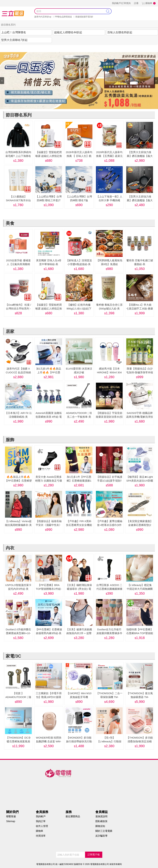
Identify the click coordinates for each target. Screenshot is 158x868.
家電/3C (101, 48)
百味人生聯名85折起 (120, 32)
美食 (46, 48)
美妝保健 (78, 48)
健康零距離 (114, 48)
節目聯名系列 (32, 48)
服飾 (67, 48)
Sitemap (11, 821)
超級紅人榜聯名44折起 (68, 32)
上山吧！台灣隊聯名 (14, 32)
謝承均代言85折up (43, 17)
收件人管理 (42, 826)
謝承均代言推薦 (12, 48)
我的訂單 (41, 821)
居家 (56, 48)
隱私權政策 (101, 821)
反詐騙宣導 (101, 836)
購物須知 (100, 826)
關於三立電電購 (104, 831)
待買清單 (41, 836)
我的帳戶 (41, 816)
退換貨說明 (101, 816)
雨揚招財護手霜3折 (84, 17)
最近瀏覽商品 (73, 816)
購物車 (149, 3)
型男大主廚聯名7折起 (14, 40)
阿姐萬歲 (128, 48)
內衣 (90, 48)
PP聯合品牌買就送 (63, 17)
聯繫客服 (11, 816)
